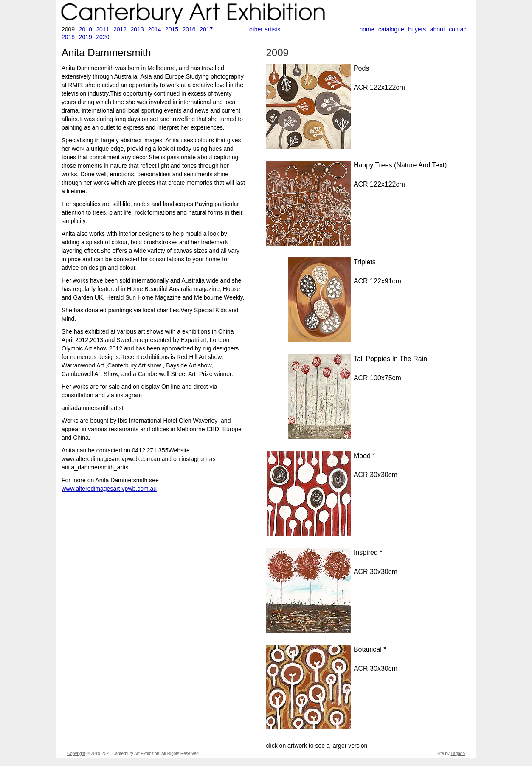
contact (458, 29)
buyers (417, 29)
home (367, 29)
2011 (103, 29)
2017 (206, 29)
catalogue (391, 29)
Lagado (458, 753)
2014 (154, 29)
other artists (265, 29)
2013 (137, 29)
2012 (120, 29)
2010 (86, 29)
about (438, 29)
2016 (189, 29)
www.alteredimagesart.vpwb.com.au (109, 489)
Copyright (76, 753)
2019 (86, 37)
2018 (68, 37)
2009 (277, 52)
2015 (172, 29)
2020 (103, 37)
